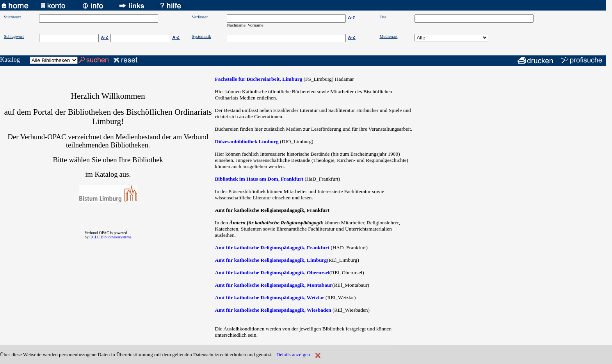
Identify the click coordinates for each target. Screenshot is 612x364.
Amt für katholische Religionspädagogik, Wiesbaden (273, 310)
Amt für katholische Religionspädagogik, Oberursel (272, 273)
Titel (383, 17)
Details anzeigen (293, 354)
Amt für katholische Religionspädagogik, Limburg (271, 260)
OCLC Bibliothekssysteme (110, 237)
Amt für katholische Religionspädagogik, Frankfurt (272, 248)
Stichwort (12, 17)
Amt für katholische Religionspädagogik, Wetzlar (269, 297)
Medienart (388, 36)
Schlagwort (14, 36)
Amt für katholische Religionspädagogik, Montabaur (273, 285)
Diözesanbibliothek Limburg (246, 141)
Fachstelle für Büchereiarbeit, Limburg (258, 79)
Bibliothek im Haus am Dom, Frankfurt (259, 179)
